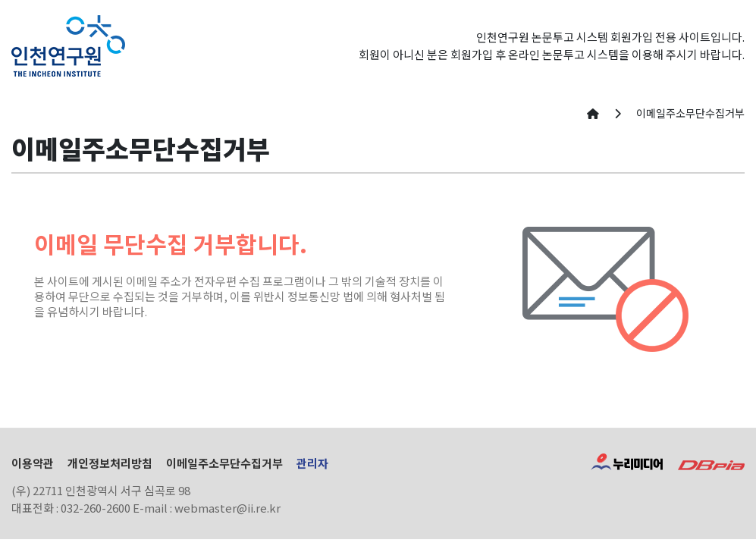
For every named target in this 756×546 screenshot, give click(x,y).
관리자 (312, 463)
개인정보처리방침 (110, 463)
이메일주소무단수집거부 (224, 463)
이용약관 (33, 463)
